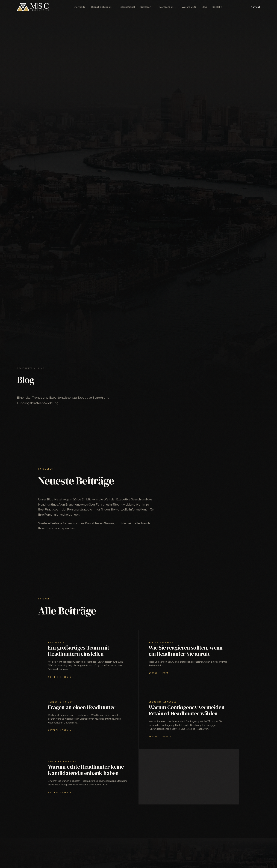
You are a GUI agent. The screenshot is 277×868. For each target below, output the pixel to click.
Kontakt (217, 7)
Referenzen (168, 7)
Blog (204, 7)
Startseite (80, 7)
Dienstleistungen (103, 7)
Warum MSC (189, 7)
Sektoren (147, 7)
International (127, 7)
